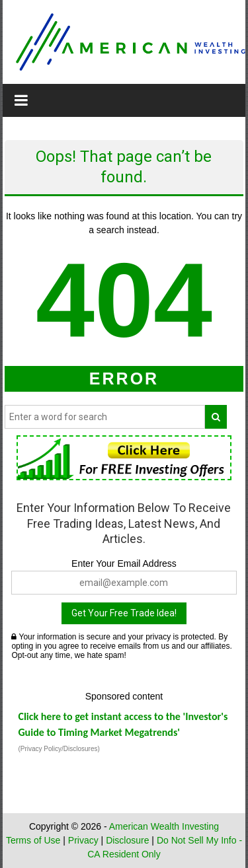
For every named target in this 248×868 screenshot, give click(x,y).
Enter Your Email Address (124, 563)
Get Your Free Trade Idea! (124, 613)
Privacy (83, 840)
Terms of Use (33, 840)
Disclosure (127, 840)
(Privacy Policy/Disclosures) (59, 749)
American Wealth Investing (164, 826)
